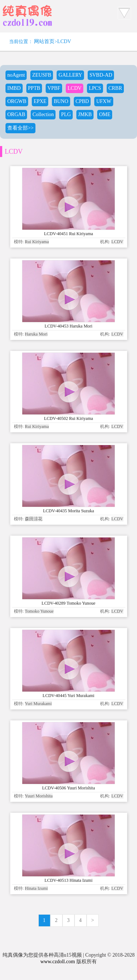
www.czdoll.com (58, 962)
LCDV (64, 41)
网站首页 (44, 41)
